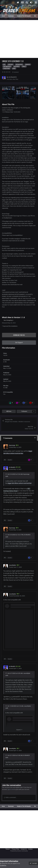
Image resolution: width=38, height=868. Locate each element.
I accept (33, 863)
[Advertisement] (19, 39)
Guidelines (3, 865)
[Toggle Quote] (6, 474)
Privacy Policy (16, 849)
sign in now (11, 789)
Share (9, 411)
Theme (8, 849)
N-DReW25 (13, 77)
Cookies (30, 849)
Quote (10, 460)
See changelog (8, 320)
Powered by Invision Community (19, 851)
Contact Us (24, 849)
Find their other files (12, 79)
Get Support (19, 343)
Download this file (19, 335)
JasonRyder (12, 565)
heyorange (12, 445)
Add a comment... (10, 797)
